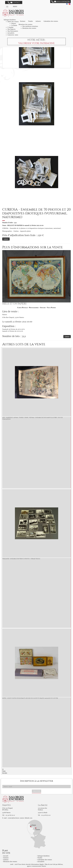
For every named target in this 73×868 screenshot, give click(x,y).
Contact (14, 2)
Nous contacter (61, 2)
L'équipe (10, 27)
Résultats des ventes (29, 28)
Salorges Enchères (44, 856)
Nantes (14, 24)
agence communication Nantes (36, 866)
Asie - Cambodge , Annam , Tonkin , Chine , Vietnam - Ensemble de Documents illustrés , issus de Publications (32, 418)
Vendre (30, 21)
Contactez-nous (13, 35)
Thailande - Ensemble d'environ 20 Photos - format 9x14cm (21, 559)
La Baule (14, 25)
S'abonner (36, 791)
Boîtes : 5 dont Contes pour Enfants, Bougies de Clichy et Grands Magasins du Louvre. (30, 698)
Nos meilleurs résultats (30, 26)
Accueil (6, 856)
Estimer (23, 21)
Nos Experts (11, 29)
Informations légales (37, 864)
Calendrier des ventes (51, 21)
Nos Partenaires (13, 31)
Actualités (11, 33)
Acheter (38, 21)
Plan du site (49, 864)
